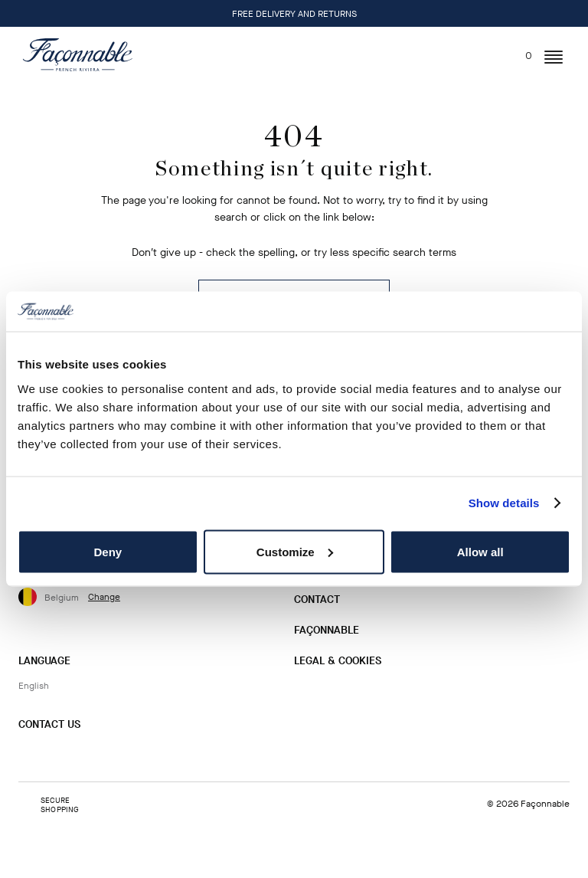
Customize (295, 551)
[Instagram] (30, 755)
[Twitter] (79, 755)
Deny (108, 551)
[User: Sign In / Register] (488, 55)
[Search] (461, 52)
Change (104, 597)
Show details (504, 503)
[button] (554, 57)
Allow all (480, 551)
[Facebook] (54, 755)
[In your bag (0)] (519, 52)
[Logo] (78, 54)
